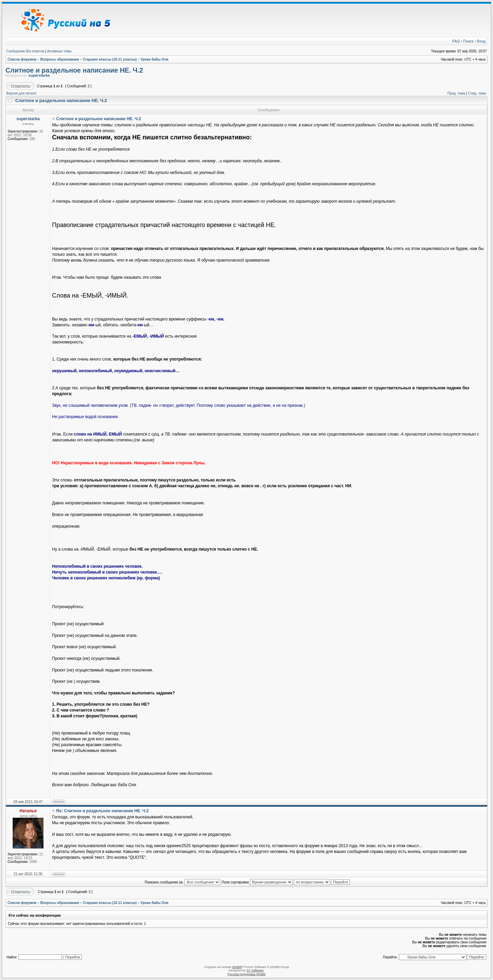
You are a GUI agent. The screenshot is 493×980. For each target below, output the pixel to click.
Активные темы (59, 51)
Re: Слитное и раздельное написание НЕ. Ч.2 (102, 811)
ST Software (255, 970)
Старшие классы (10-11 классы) (110, 59)
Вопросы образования (60, 59)
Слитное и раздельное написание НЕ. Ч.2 (74, 70)
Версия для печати (21, 93)
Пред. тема (456, 93)
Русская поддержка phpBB (247, 974)
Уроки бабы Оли (155, 59)
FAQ (456, 41)
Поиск (468, 41)
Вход (481, 41)
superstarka (39, 75)
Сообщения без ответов (25, 51)
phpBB (237, 967)
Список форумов (22, 59)
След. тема (477, 93)
